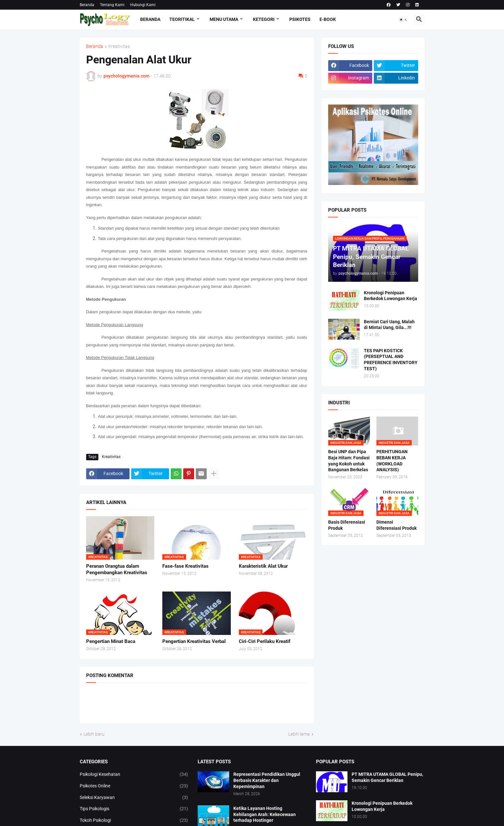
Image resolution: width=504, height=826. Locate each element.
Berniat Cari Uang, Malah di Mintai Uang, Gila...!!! (389, 325)
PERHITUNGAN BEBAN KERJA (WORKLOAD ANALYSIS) (392, 461)
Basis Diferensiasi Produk (347, 525)
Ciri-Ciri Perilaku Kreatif (265, 641)
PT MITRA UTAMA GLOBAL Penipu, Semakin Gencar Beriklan (387, 777)
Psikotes (300, 19)
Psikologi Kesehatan (134, 775)
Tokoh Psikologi (134, 821)
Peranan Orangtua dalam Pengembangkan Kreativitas (117, 569)
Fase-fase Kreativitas (185, 566)
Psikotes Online (134, 786)
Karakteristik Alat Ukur (263, 566)
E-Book (328, 19)
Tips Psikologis (134, 809)
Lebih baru (94, 734)
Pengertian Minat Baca (111, 641)
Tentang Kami (112, 5)
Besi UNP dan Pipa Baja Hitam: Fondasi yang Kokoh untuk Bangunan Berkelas (349, 461)
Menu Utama (224, 19)
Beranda (87, 5)
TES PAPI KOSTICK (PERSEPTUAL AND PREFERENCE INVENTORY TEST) (391, 360)
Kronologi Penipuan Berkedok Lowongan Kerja (391, 296)
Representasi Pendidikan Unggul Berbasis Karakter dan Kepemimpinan (267, 780)
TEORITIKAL (182, 19)
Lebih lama (299, 734)
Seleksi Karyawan (134, 798)
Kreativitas (119, 46)
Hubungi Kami (143, 5)
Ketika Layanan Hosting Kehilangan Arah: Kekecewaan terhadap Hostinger (265, 814)
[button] (403, 20)
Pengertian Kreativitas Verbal (194, 641)
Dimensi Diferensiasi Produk (396, 525)
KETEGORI (264, 19)
